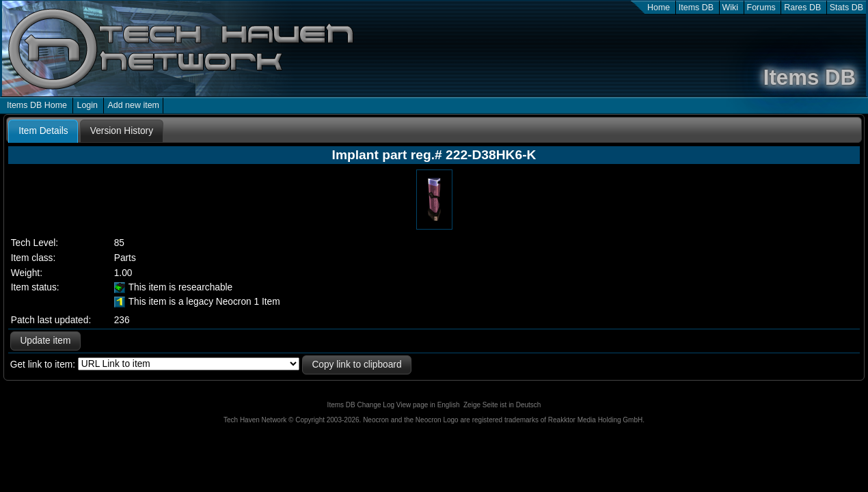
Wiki (731, 8)
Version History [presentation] (122, 131)
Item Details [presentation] (43, 131)
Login (87, 105)
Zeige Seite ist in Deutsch (502, 405)
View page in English (428, 405)
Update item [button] (45, 341)
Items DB (696, 8)
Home (659, 8)
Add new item (133, 105)
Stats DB (846, 8)
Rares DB (802, 8)
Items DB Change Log (361, 405)
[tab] (43, 131)
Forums (761, 8)
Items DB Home (37, 105)
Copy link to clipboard (356, 365)
